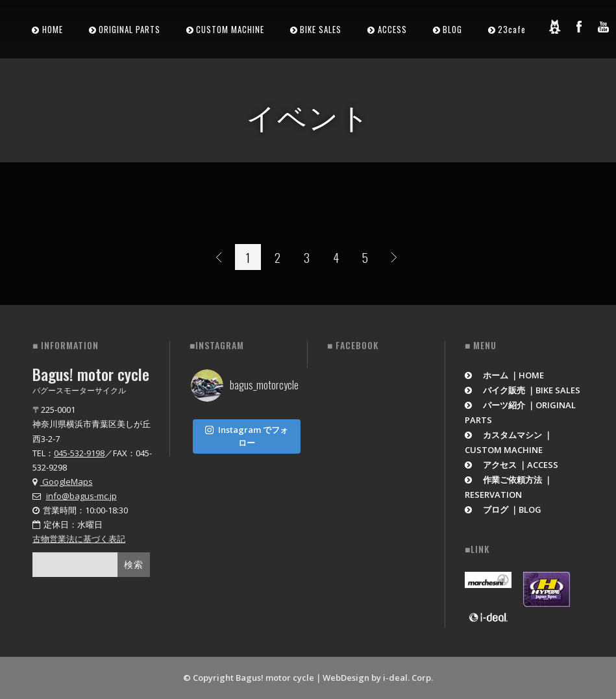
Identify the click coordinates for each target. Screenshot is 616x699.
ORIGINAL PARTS (129, 29)
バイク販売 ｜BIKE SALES (523, 390)
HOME (53, 29)
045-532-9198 (79, 453)
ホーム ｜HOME (505, 375)
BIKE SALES (321, 29)
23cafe (512, 29)
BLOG (452, 29)
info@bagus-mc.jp (81, 496)
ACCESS (392, 29)
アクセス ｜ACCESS (512, 465)
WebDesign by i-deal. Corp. (378, 678)
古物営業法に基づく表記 (79, 539)
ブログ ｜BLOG (503, 509)
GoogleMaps (63, 482)
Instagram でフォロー (247, 434)
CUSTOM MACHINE (230, 29)
